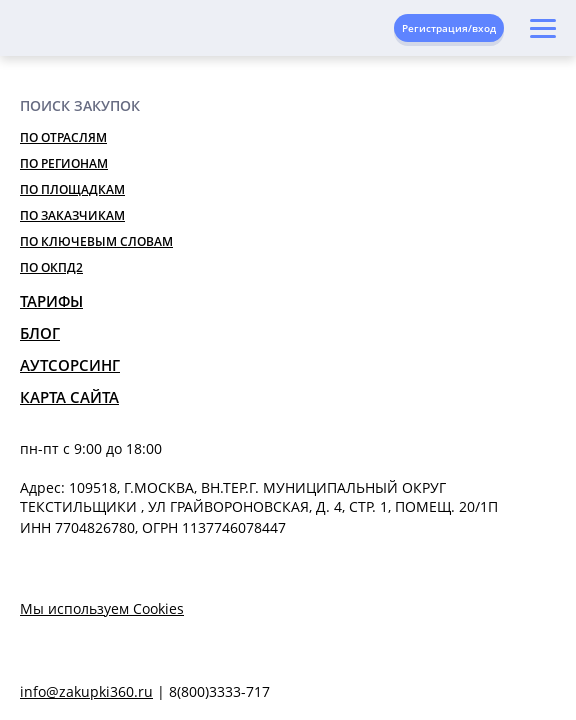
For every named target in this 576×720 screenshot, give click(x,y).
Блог (40, 333)
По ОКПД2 (51, 267)
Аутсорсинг (70, 365)
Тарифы (51, 301)
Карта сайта (69, 397)
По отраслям (63, 137)
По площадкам (72, 189)
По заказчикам (72, 215)
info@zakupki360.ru (86, 691)
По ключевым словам (96, 241)
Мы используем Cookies (102, 608)
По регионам (64, 163)
